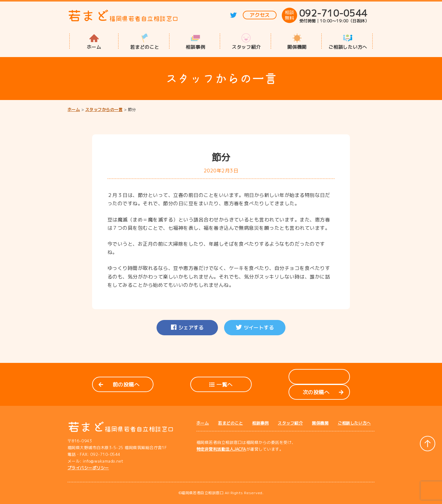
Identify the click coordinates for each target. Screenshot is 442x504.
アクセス (260, 15)
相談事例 (195, 47)
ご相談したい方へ (348, 47)
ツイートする (255, 328)
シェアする (187, 328)
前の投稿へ (119, 385)
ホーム (94, 47)
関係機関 (297, 47)
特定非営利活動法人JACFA (221, 449)
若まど (123, 16)
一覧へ (221, 385)
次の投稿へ (323, 392)
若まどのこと (145, 47)
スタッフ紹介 (246, 47)
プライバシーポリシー (88, 468)
